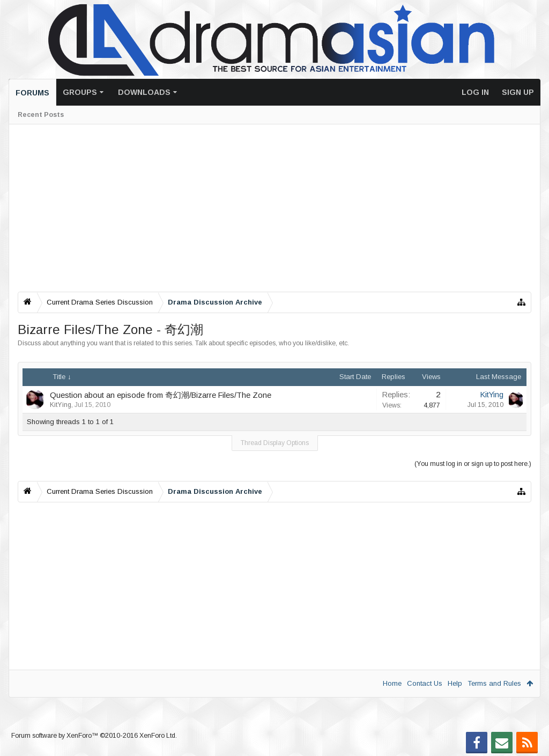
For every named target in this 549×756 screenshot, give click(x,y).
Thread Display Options (275, 443)
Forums (32, 93)
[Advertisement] (274, 208)
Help (455, 683)
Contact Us (425, 683)
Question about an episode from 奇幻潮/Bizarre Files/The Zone (161, 395)
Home (392, 683)
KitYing (61, 405)
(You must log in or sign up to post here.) (473, 464)
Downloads (144, 92)
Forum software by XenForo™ (94, 736)
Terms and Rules (494, 683)
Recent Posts (41, 115)
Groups (80, 92)
